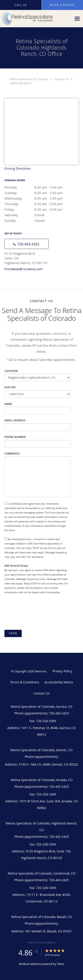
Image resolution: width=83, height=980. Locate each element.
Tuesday (41, 193)
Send (13, 633)
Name (8, 404)
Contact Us (62, 79)
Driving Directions (18, 168)
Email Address (15, 420)
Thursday (41, 204)
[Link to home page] (36, 19)
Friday (41, 209)
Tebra (61, 964)
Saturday (41, 215)
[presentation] (38, 612)
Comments (12, 454)
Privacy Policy (62, 671)
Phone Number (15, 437)
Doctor (10, 387)
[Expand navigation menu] (77, 19)
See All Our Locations (41, 942)
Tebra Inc (41, 671)
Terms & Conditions (25, 682)
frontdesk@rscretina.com (24, 269)
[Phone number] (27, 244)
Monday (41, 187)
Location (11, 371)
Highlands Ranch (21, 83)
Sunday (41, 220)
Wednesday (41, 198)
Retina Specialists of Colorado (29, 79)
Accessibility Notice (59, 682)
